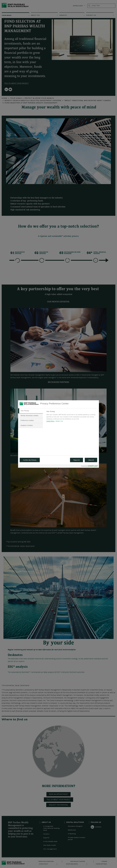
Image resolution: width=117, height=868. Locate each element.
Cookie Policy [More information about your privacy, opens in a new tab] (50, 421)
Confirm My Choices (30, 460)
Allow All (91, 460)
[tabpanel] (72, 417)
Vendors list (59, 421)
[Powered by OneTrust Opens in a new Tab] (89, 466)
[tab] (30, 411)
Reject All (77, 460)
